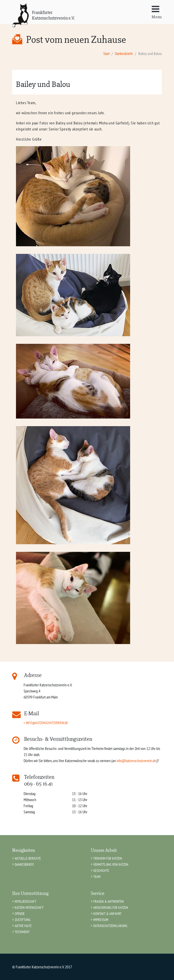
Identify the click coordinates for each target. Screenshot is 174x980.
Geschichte (101, 870)
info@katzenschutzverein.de (47, 723)
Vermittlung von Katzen (111, 864)
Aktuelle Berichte (28, 858)
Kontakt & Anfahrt (107, 913)
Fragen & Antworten (109, 901)
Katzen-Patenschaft (29, 907)
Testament (22, 932)
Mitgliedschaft (25, 901)
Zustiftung (23, 920)
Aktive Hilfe (23, 926)
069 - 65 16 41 (38, 784)
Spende (20, 913)
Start (106, 53)
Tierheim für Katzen (108, 858)
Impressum (101, 920)
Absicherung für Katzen (111, 907)
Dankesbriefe (124, 53)
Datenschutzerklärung (110, 926)
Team (97, 877)
